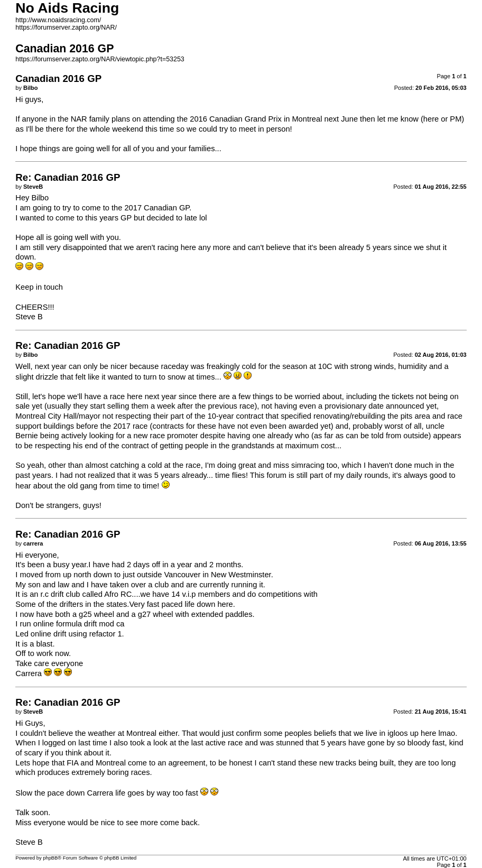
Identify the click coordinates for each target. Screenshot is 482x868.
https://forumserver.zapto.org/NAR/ (66, 27)
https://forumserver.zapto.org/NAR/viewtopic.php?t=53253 (100, 59)
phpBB (50, 858)
